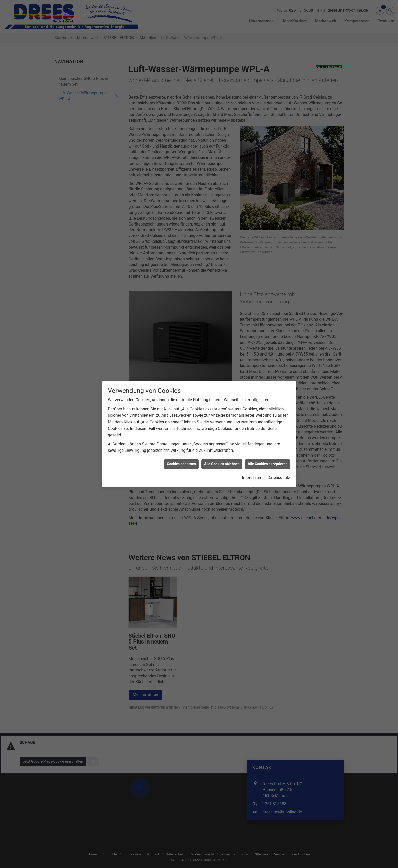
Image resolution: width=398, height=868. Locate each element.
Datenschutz (279, 377)
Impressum (252, 377)
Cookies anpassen (181, 363)
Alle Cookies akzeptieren (268, 363)
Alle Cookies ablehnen (222, 363)
